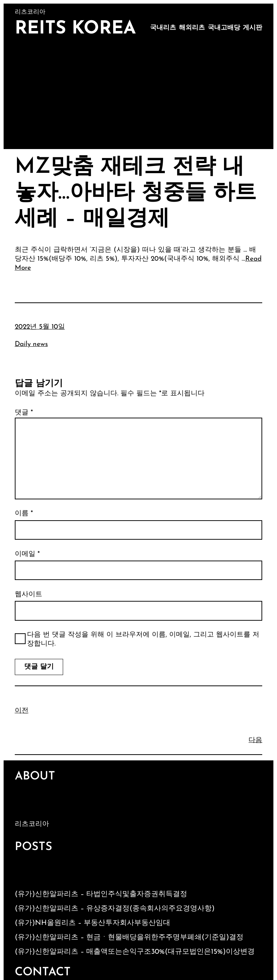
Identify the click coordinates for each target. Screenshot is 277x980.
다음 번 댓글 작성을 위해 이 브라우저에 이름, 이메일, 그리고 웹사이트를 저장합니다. (143, 639)
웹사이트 (28, 595)
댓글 (24, 413)
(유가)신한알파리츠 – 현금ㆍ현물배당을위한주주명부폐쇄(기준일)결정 (129, 938)
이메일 (27, 554)
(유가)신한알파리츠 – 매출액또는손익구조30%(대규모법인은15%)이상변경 (135, 952)
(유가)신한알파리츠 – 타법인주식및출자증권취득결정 (101, 894)
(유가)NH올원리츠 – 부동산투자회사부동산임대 (93, 923)
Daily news (31, 344)
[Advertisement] (139, 95)
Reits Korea (75, 29)
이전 (22, 711)
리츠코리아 (32, 824)
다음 (255, 740)
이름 (24, 514)
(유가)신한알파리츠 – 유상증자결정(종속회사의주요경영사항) (115, 909)
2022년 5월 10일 (40, 327)
